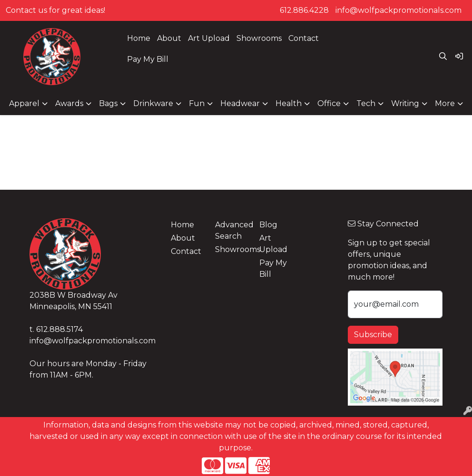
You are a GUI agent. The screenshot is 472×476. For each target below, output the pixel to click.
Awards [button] (69, 103)
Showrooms (259, 38)
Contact (304, 38)
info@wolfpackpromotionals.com (398, 10)
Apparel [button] (24, 103)
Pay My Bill (148, 59)
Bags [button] (108, 103)
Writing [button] (405, 103)
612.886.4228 (304, 10)
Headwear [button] (240, 103)
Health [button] (289, 103)
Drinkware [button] (153, 103)
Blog (268, 225)
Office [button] (329, 103)
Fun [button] (197, 103)
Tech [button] (366, 103)
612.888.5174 (59, 329)
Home (139, 38)
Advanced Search (231, 230)
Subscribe (373, 335)
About (169, 38)
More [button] (445, 103)
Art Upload (209, 38)
